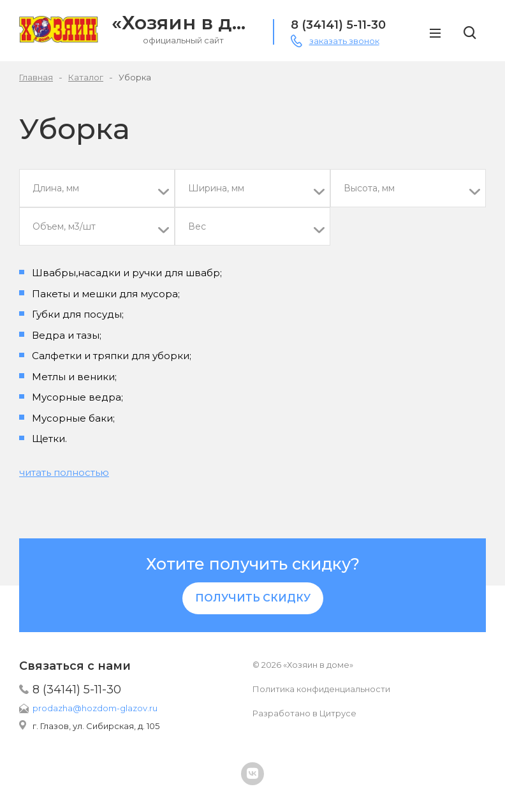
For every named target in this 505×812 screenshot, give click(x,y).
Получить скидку (253, 598)
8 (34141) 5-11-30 (77, 690)
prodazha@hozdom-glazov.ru (95, 708)
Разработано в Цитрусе (304, 713)
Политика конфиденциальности (321, 689)
